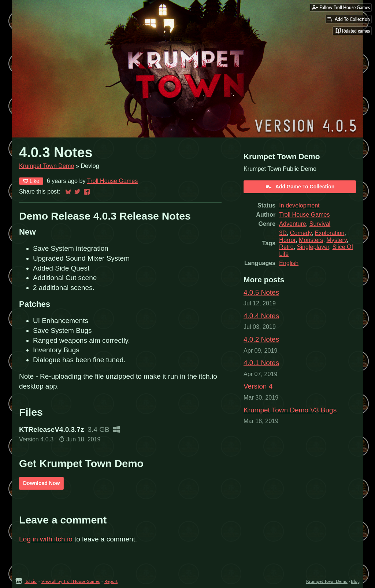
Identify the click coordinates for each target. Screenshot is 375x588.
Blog (355, 581)
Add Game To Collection (300, 187)
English (289, 263)
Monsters (311, 240)
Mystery (336, 240)
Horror (287, 240)
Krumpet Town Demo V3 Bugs (290, 410)
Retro (286, 247)
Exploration (330, 233)
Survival (320, 224)
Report (111, 581)
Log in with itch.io (46, 539)
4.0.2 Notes (261, 339)
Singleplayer (313, 247)
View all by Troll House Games (70, 581)
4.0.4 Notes (261, 316)
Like (31, 181)
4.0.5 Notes (261, 292)
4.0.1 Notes (261, 363)
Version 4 (258, 386)
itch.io (31, 581)
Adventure (293, 224)
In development (299, 205)
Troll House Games (112, 181)
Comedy (301, 233)
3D (283, 233)
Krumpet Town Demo (47, 166)
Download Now (41, 483)
